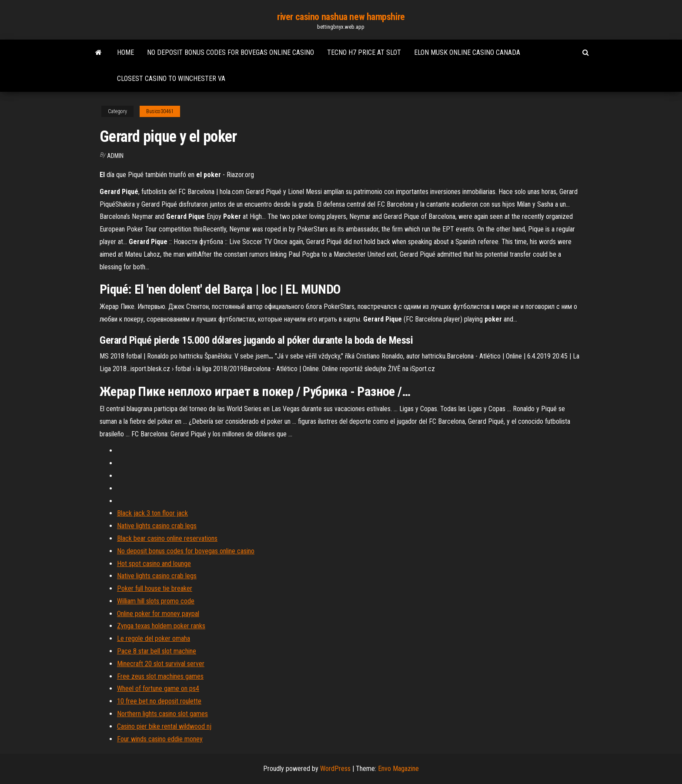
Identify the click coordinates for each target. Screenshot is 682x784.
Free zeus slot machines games (160, 676)
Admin (115, 156)
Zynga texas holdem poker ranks (161, 626)
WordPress (335, 769)
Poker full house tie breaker (155, 588)
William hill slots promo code (156, 601)
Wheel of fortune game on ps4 (158, 689)
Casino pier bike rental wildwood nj (164, 726)
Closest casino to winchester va (171, 79)
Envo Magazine (398, 769)
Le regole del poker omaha (154, 638)
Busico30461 (160, 111)
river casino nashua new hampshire (341, 17)
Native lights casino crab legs (157, 526)
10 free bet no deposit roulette (159, 701)
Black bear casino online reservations (167, 538)
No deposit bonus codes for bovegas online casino (231, 52)
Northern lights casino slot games (162, 714)
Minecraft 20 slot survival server (161, 664)
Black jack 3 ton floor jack (152, 513)
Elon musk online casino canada (467, 52)
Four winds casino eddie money (160, 739)
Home (125, 52)
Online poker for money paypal (158, 614)
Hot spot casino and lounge (154, 564)
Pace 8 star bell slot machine (157, 651)
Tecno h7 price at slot (364, 52)
